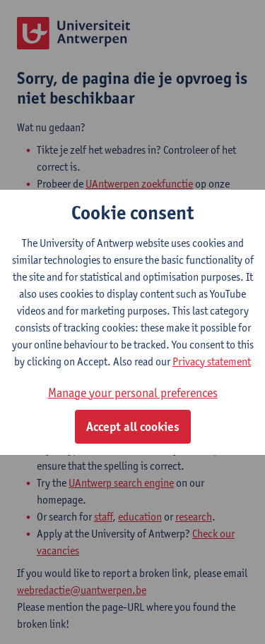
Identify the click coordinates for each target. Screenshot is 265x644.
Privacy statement (212, 362)
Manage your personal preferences (133, 393)
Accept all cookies (133, 427)
